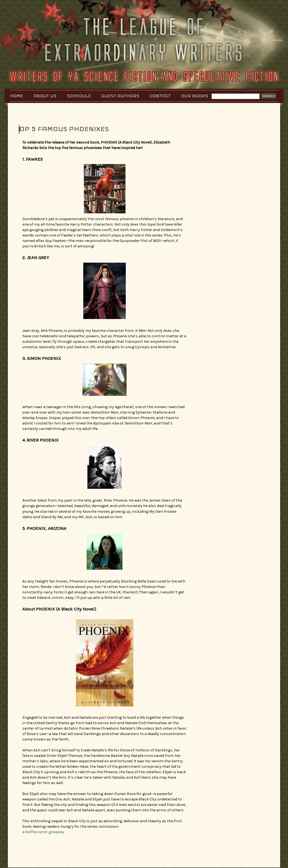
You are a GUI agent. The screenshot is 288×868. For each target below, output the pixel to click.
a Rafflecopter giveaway (43, 832)
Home (17, 96)
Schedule (79, 96)
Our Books (195, 96)
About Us (45, 96)
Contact (160, 96)
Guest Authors (120, 96)
